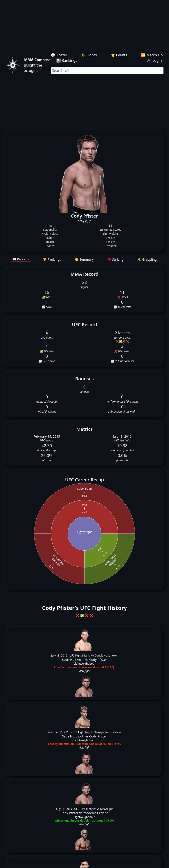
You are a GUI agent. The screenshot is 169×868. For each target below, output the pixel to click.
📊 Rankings (67, 60)
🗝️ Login (154, 60)
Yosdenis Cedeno (96, 813)
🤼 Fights (89, 55)
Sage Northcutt (73, 736)
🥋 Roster (59, 55)
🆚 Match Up (152, 55)
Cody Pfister (98, 660)
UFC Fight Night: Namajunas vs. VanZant (98, 732)
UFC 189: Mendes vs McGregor (93, 809)
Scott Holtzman (73, 660)
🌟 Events (119, 55)
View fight (84, 671)
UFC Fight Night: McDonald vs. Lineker (94, 656)
